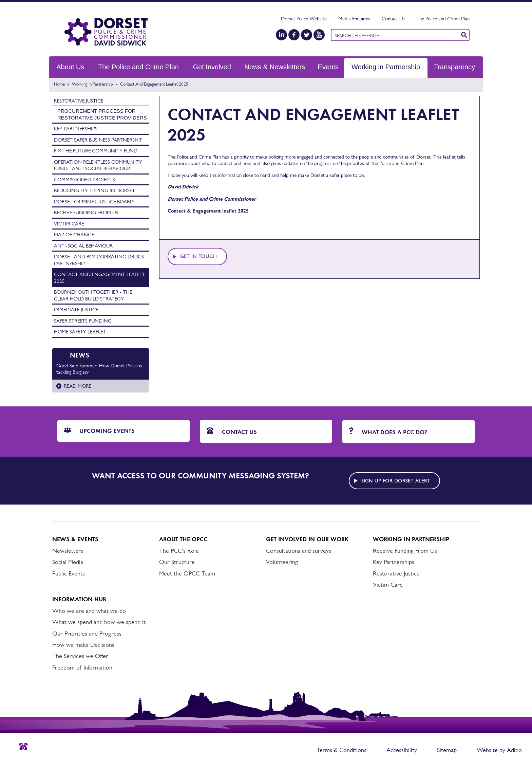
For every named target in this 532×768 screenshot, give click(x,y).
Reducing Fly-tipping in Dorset (94, 190)
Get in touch (198, 256)
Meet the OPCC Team (187, 573)
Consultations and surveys (299, 551)
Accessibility (402, 750)
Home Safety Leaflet (80, 332)
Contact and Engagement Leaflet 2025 (99, 278)
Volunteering (282, 562)
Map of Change (74, 234)
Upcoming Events (99, 431)
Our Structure (177, 562)
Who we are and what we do (89, 611)
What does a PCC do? (388, 432)
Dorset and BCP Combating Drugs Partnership (99, 260)
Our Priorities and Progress (87, 634)
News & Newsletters (275, 67)
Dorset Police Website (304, 19)
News (80, 355)
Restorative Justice (79, 101)
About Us (70, 67)
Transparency (455, 67)
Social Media (68, 562)
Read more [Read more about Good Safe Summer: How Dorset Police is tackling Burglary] (78, 386)
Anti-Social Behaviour (83, 246)
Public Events (69, 573)
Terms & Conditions (341, 750)
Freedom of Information (82, 668)
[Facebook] (294, 35)
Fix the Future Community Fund (96, 151)
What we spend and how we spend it (99, 622)
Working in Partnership (386, 67)
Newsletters (68, 551)
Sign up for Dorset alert (396, 481)
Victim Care (69, 224)
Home (59, 84)
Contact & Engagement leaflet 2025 (208, 211)
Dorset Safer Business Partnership (98, 140)
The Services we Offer (80, 656)
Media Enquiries (354, 19)
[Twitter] (307, 35)
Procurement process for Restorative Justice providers (102, 114)
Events (328, 67)
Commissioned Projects (84, 179)
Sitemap (447, 750)
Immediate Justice (76, 309)
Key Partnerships (76, 129)
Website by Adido (499, 750)
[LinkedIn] (281, 35)
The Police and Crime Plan (443, 19)
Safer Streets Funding (83, 321)
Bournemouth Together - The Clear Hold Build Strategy (93, 295)
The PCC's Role (179, 551)
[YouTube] (319, 35)
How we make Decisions (83, 645)
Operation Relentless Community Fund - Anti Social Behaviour (98, 165)
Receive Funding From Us (86, 212)
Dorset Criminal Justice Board (94, 202)
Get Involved (212, 67)
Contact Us (393, 19)
